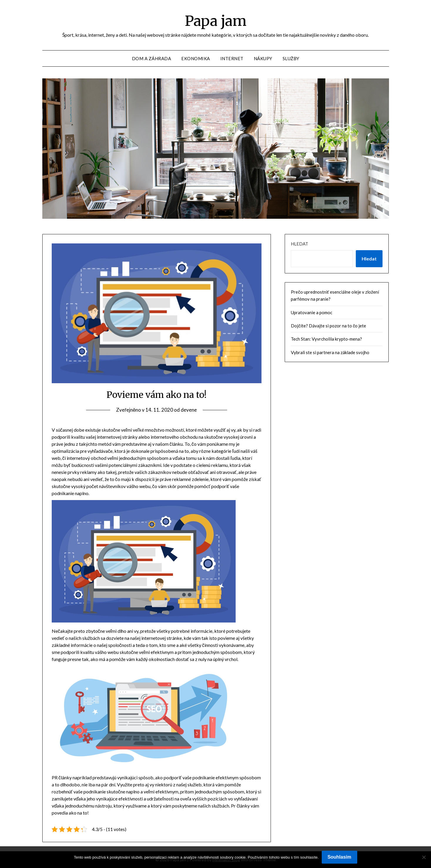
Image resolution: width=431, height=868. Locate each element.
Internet (232, 58)
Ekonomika (196, 58)
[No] (424, 857)
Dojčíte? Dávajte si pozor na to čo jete (328, 326)
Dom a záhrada (152, 58)
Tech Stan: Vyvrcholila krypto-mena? (326, 339)
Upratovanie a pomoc (312, 312)
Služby (291, 58)
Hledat (300, 244)
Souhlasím (339, 857)
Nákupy (263, 58)
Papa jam (216, 21)
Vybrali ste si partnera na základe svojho (330, 352)
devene (189, 410)
